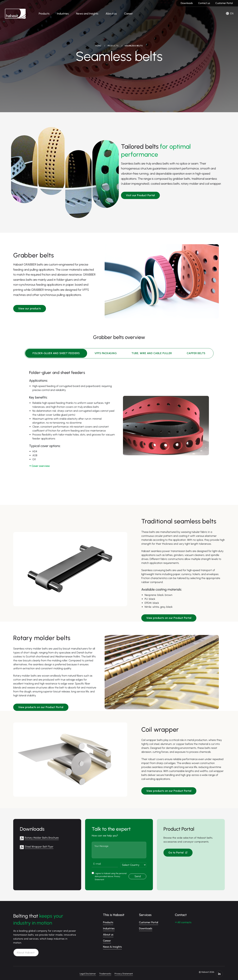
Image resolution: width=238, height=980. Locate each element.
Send (138, 874)
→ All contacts (183, 920)
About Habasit (27, 950)
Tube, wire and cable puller (152, 353)
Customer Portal (224, 3)
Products (44, 14)
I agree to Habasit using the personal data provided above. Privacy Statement (111, 874)
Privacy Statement (143, 972)
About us (111, 14)
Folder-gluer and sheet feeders (56, 353)
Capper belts (196, 353)
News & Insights (112, 944)
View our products (30, 308)
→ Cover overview (39, 466)
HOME (98, 46)
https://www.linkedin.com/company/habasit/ (221, 972)
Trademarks (124, 972)
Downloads (187, 3)
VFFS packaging (106, 353)
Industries (63, 14)
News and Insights (87, 14)
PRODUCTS (113, 46)
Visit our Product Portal (140, 195)
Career (128, 14)
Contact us (204, 3)
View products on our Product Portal (169, 617)
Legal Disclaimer (107, 972)
